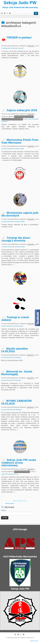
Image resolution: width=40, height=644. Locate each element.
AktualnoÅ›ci (31, 46)
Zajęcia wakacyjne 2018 (22, 110)
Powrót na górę (34, 641)
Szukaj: (4, 510)
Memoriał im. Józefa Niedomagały (17, 373)
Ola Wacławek (17, 357)
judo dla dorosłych (19, 117)
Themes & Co (30, 638)
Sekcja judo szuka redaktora (22, 472)
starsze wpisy (9, 503)
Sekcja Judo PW (20, 3)
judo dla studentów (17, 119)
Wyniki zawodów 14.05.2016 (14, 350)
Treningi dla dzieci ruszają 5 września (16, 239)
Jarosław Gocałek (19, 149)
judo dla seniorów (7, 119)
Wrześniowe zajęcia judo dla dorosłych (20, 214)
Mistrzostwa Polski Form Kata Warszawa (20, 141)
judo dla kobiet (29, 117)
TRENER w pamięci (19, 37)
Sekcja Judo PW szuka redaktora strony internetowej (19, 463)
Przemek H (21, 48)
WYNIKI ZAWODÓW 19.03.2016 (16, 402)
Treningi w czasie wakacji (15, 319)
